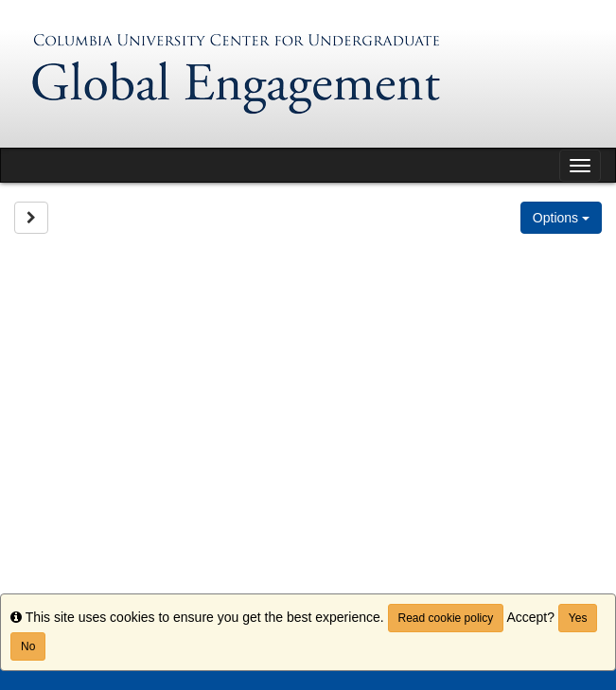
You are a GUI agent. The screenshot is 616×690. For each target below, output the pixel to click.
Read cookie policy (446, 618)
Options (561, 218)
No (28, 646)
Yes (578, 618)
